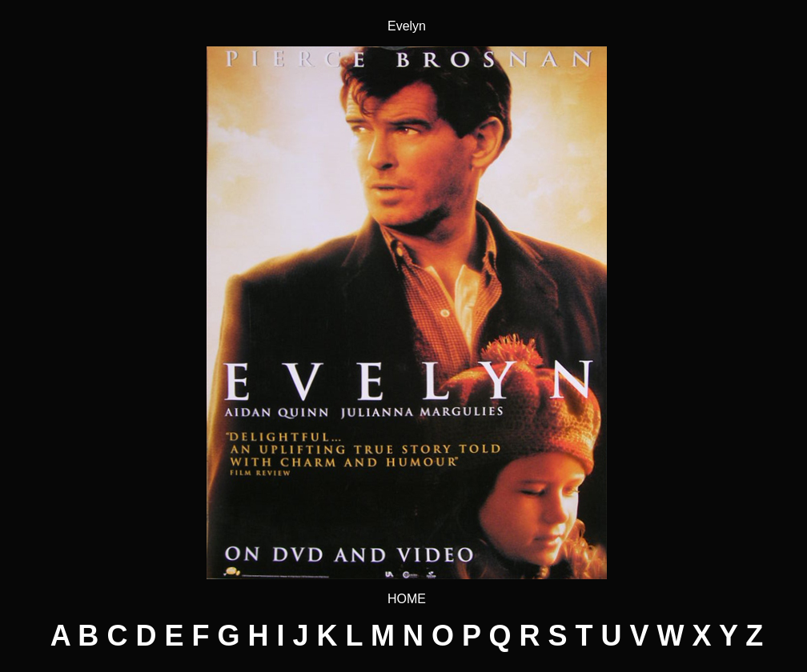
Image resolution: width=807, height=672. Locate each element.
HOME (407, 599)
